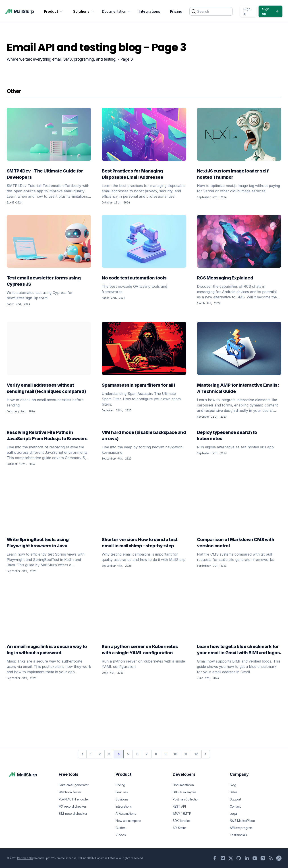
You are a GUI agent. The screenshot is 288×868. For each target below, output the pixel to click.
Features (122, 792)
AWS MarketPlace (242, 821)
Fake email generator (74, 785)
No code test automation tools (144, 278)
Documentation (117, 11)
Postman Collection (186, 799)
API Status (180, 828)
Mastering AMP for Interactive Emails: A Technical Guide (239, 388)
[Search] (211, 11)
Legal (234, 814)
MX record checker (73, 806)
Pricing (176, 11)
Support (235, 799)
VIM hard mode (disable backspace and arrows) (144, 435)
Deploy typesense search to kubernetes (239, 435)
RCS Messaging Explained (239, 278)
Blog (233, 785)
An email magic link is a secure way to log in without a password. (49, 650)
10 (175, 754)
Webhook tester (70, 792)
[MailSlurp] (20, 11)
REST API (179, 806)
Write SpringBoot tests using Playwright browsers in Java (49, 543)
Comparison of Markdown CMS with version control (239, 543)
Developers (184, 774)
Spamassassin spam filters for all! (144, 385)
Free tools (68, 774)
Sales (234, 792)
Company (239, 774)
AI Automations (126, 814)
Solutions (84, 11)
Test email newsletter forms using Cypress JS (49, 281)
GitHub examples (185, 792)
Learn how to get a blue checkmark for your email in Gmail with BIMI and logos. (239, 650)
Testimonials (238, 835)
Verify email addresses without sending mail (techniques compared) (49, 388)
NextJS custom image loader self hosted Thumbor (239, 174)
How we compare (128, 821)
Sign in (247, 11)
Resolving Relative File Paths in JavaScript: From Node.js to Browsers (49, 435)
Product (54, 11)
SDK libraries (181, 821)
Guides (120, 828)
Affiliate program (241, 828)
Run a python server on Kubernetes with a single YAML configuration (144, 650)
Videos (121, 835)
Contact (235, 806)
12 (196, 754)
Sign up (270, 11)
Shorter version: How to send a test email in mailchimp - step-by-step (144, 543)
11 (186, 754)
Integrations (149, 11)
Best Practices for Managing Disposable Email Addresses (144, 174)
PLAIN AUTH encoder (74, 799)
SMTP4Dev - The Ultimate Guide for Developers (49, 174)
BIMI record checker (73, 814)
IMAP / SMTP (182, 814)
